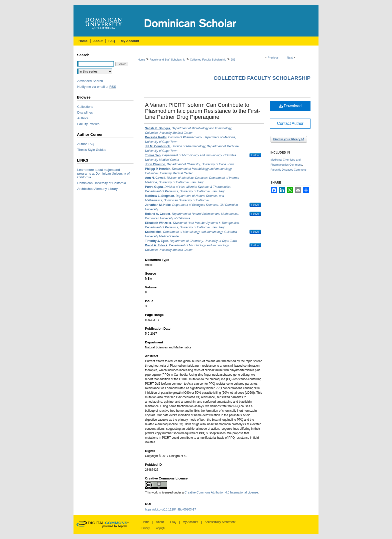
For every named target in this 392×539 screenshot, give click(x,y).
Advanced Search (90, 81)
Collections (85, 107)
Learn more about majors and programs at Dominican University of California (103, 173)
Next (290, 58)
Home (141, 60)
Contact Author (290, 123)
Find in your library (289, 139)
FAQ (173, 522)
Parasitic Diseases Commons (288, 170)
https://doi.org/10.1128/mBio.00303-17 (170, 509)
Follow (255, 155)
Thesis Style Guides (92, 150)
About (160, 522)
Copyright (160, 528)
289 (233, 60)
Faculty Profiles (88, 124)
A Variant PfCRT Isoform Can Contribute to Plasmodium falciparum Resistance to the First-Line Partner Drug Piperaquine (203, 111)
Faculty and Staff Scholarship (168, 60)
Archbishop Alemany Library (97, 189)
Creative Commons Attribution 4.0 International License (221, 492)
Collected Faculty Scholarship (208, 60)
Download (290, 106)
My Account (190, 522)
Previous (273, 58)
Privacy (146, 528)
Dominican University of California (102, 183)
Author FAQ (86, 144)
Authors (83, 118)
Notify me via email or (97, 87)
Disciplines (85, 112)
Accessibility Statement (220, 522)
